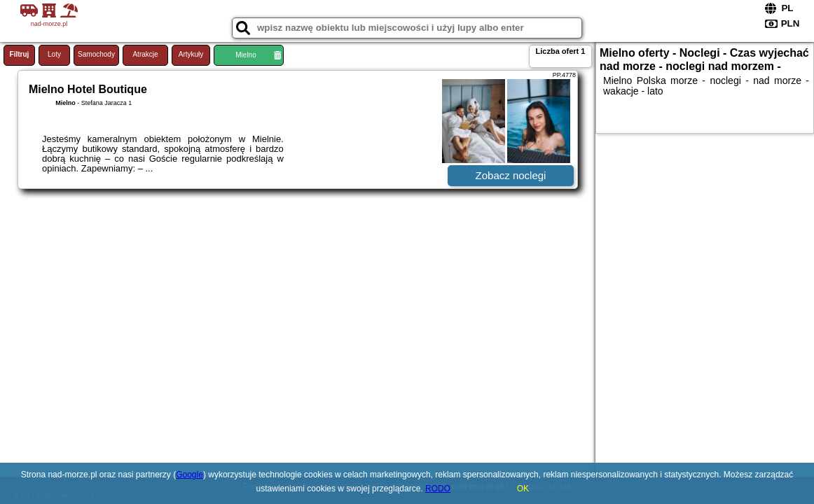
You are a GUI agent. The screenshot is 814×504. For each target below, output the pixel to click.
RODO (438, 489)
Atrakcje (145, 54)
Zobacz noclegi (511, 175)
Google (189, 475)
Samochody (96, 54)
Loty (54, 54)
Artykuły (191, 54)
